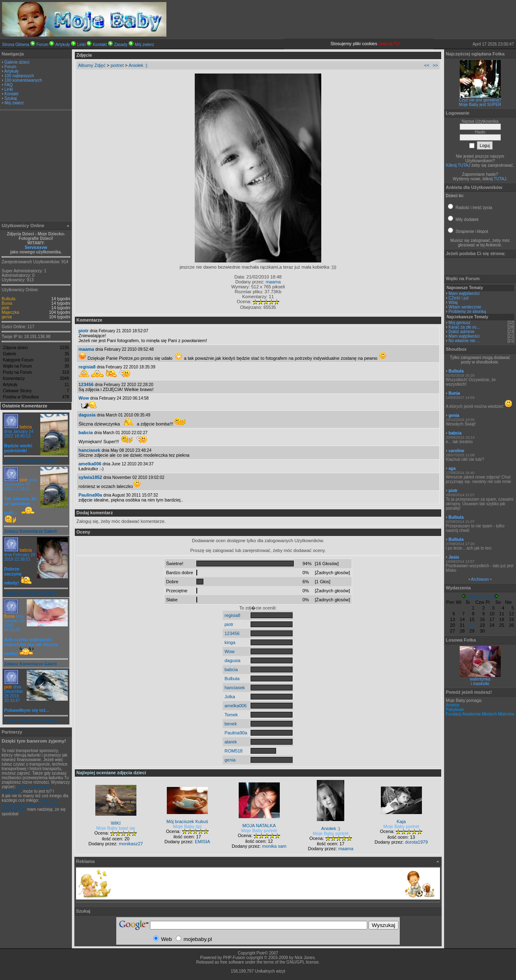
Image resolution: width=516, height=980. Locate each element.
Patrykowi (455, 710)
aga (452, 468)
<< (427, 65)
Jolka (230, 697)
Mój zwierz (144, 45)
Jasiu (454, 557)
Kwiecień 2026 (480, 597)
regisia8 (87, 367)
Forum (43, 45)
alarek (230, 742)
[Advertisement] (36, 167)
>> (435, 65)
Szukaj (11, 98)
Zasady (121, 45)
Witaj (453, 303)
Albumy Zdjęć (92, 65)
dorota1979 (417, 842)
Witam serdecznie (465, 307)
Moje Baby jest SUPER (480, 105)
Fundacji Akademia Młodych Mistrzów (480, 714)
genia (7, 317)
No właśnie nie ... (464, 341)
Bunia (7, 303)
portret (117, 65)
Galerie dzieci (17, 62)
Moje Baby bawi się (116, 828)
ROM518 (233, 751)
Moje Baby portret (259, 830)
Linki (82, 45)
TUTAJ (500, 179)
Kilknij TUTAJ (458, 165)
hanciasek (89, 450)
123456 (86, 384)
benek (230, 724)
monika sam (274, 846)
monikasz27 (131, 844)
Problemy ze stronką (467, 312)
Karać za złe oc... (464, 327)
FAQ (9, 85)
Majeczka (10, 312)
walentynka (480, 679)
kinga (230, 642)
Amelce (453, 705)
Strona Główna (16, 45)
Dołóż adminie (462, 332)
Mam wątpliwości (464, 293)
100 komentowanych (23, 80)
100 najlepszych (19, 76)
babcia (26, 427)
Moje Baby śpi (187, 826)
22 (472, 625)
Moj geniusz (460, 323)
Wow (84, 398)
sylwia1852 (90, 477)
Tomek (231, 715)
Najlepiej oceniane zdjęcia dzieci (111, 773)
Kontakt (100, 45)
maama (273, 282)
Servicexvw (36, 247)
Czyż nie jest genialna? (480, 100)
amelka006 (90, 464)
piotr (6, 308)
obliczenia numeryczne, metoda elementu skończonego (30, 805)
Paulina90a (90, 495)
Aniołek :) (138, 65)
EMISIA (202, 842)
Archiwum (480, 579)
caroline (456, 451)
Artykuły (63, 45)
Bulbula (8, 299)
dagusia (87, 415)
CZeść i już (459, 298)
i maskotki (480, 684)
